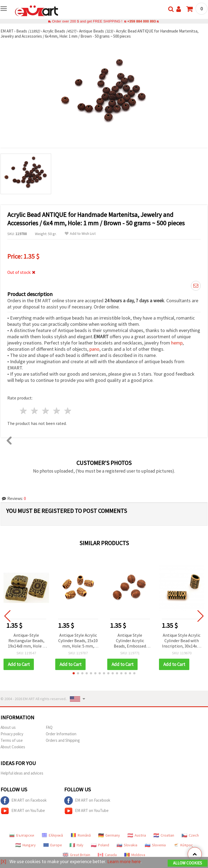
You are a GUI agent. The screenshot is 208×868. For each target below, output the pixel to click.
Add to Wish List (80, 234)
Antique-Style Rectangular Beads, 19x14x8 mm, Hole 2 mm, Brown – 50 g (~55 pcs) (26, 641)
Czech (190, 835)
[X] (3, 861)
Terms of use (12, 740)
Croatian (164, 835)
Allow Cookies (188, 863)
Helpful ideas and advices (22, 773)
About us (8, 727)
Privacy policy (12, 734)
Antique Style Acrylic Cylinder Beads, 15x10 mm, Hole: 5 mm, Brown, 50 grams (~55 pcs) (78, 641)
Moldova (135, 855)
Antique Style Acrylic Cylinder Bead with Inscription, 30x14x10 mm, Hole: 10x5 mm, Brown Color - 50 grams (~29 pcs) (182, 641)
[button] (74, 673)
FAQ (49, 727)
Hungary (26, 845)
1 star (24, 411)
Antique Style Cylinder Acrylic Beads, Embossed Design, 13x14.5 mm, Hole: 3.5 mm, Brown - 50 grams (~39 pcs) (130, 641)
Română (81, 835)
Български (22, 835)
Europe (53, 845)
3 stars (46, 411)
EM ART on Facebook (24, 801)
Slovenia (155, 845)
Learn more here (124, 861)
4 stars (57, 411)
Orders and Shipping (63, 740)
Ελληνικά (52, 835)
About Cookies (13, 747)
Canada (107, 855)
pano (94, 349)
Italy (77, 845)
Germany (109, 835)
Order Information (61, 734)
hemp (177, 343)
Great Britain (77, 855)
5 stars (68, 411)
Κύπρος (183, 845)
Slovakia (127, 845)
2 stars (35, 411)
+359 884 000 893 (141, 21)
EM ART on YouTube (23, 811)
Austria (137, 835)
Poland (100, 845)
